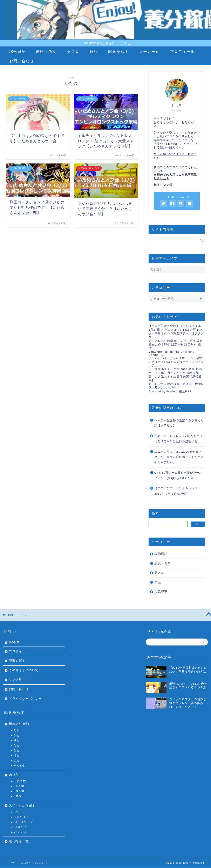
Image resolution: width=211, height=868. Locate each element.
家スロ (73, 52)
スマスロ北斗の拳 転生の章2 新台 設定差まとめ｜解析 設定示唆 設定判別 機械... (176, 345)
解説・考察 (46, 52)
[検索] (168, 525)
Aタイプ (19, 812)
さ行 (17, 741)
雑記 (94, 52)
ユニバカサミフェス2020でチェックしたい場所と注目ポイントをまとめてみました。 (179, 457)
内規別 (14, 775)
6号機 (18, 797)
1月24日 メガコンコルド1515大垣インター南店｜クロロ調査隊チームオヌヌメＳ (176, 334)
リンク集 (15, 680)
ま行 (17, 761)
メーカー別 (149, 52)
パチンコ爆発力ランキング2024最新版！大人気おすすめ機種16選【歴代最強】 (175, 377)
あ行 (17, 731)
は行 (17, 756)
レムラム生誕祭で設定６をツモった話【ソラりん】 (179, 424)
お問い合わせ (22, 61)
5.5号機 (19, 786)
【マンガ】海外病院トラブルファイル (175, 326)
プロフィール (182, 52)
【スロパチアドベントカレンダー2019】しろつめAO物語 (178, 491)
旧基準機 (20, 782)
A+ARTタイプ (23, 822)
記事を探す (118, 52)
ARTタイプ (21, 817)
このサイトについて (24, 671)
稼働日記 (18, 52)
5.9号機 (19, 791)
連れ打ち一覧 (19, 842)
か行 (17, 736)
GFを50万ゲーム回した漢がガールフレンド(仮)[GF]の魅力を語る (178, 476)
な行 (17, 751)
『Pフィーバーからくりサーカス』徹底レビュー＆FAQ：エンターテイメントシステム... (176, 362)
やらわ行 (20, 766)
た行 (17, 746)
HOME (14, 643)
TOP (12, 863)
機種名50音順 (19, 724)
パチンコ (20, 832)
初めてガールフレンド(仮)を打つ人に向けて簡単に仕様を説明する (179, 439)
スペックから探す (22, 806)
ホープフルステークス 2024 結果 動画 (175, 370)
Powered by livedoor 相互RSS (170, 392)
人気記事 (161, 592)
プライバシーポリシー (25, 699)
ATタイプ (20, 827)
